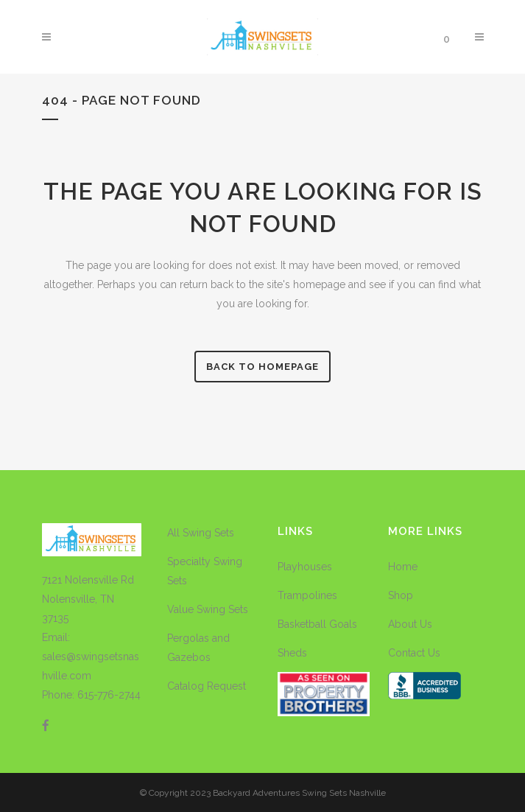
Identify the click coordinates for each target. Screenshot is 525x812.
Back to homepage (262, 367)
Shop (401, 595)
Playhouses (305, 567)
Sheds (292, 653)
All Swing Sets (201, 533)
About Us (410, 624)
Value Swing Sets (208, 609)
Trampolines (307, 595)
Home (403, 567)
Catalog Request (207, 686)
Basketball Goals (317, 624)
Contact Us (414, 653)
